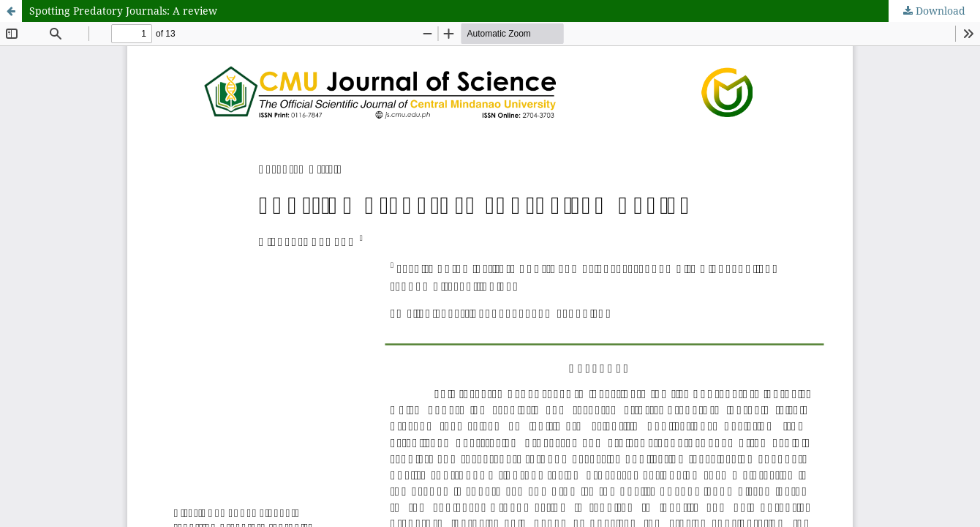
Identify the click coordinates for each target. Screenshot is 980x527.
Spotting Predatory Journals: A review (123, 11)
